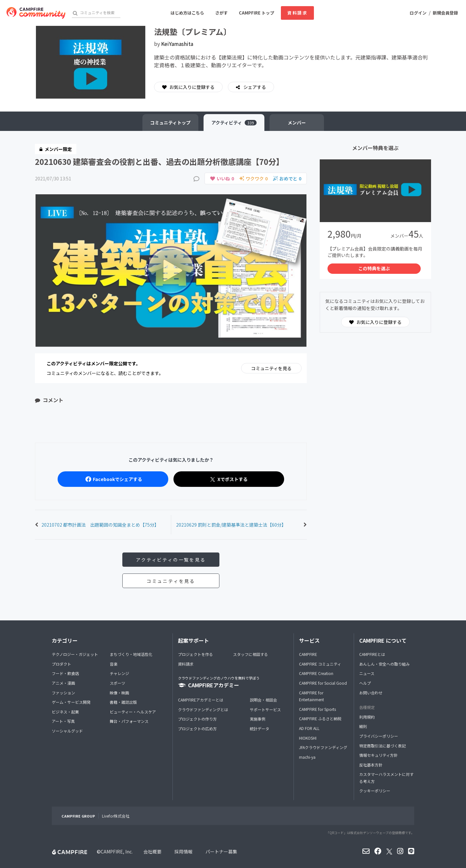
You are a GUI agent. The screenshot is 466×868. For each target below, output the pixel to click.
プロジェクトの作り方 (197, 719)
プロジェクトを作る (195, 654)
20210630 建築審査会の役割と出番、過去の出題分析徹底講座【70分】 (159, 161)
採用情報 (183, 852)
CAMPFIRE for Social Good (323, 683)
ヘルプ (365, 683)
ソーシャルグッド (67, 731)
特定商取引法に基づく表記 (383, 746)
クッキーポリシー (375, 791)
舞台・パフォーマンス (129, 721)
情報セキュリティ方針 (378, 755)
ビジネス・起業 (65, 712)
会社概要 (152, 852)
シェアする (254, 87)
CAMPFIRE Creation (316, 673)
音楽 (114, 664)
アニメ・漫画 (63, 683)
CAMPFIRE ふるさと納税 (320, 718)
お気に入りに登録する (188, 87)
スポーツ (117, 683)
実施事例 (258, 719)
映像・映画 (119, 693)
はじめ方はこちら (187, 13)
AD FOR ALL (309, 728)
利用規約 (367, 717)
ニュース (367, 673)
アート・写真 (63, 721)
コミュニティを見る (271, 368)
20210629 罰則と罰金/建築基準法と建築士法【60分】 (231, 525)
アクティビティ (234, 123)
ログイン (418, 13)
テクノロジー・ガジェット (75, 654)
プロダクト (61, 664)
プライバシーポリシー (379, 736)
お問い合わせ (371, 693)
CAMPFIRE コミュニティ (320, 664)
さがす (222, 13)
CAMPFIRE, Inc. (117, 852)
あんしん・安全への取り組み (384, 664)
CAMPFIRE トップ (256, 13)
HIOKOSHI (308, 738)
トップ (170, 123)
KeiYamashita (177, 44)
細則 (363, 726)
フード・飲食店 (65, 673)
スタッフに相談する (250, 654)
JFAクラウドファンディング (323, 747)
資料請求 (297, 13)
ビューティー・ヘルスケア (133, 712)
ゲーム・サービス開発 (71, 702)
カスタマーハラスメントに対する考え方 (386, 778)
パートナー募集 (221, 852)
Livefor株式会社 (116, 816)
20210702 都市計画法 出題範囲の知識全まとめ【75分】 (100, 525)
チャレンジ (119, 673)
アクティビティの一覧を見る (171, 560)
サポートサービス (265, 709)
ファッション (63, 693)
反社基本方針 (371, 765)
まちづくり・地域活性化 (131, 654)
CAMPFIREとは (372, 654)
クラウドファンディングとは (203, 709)
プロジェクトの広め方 (197, 729)
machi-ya (307, 757)
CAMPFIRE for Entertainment (311, 696)
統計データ (260, 729)
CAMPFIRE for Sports (317, 709)
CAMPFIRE (308, 654)
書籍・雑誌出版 (123, 702)
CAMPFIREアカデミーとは (201, 700)
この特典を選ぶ (374, 268)
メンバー (297, 123)
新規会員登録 (445, 13)
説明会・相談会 (263, 700)
